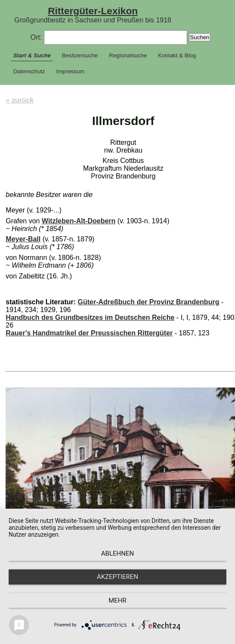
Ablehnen (117, 553)
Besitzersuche (80, 55)
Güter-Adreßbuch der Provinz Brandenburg (148, 302)
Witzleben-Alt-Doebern (79, 221)
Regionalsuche (128, 55)
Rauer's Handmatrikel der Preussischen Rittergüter (89, 333)
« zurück (20, 100)
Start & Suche (32, 55)
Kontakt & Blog (177, 55)
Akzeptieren (117, 577)
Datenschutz (29, 71)
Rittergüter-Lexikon (93, 11)
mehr (117, 600)
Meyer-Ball (23, 239)
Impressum (71, 71)
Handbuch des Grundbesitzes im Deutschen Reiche (90, 317)
